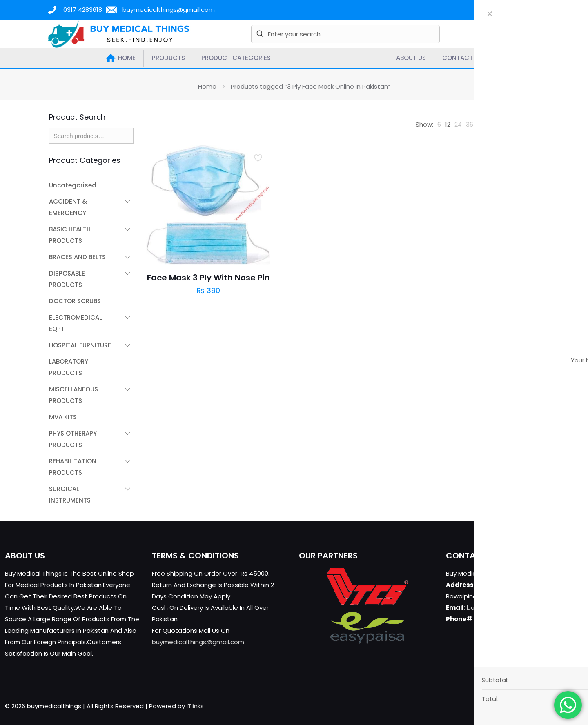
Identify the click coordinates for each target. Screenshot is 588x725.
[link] (439, 125)
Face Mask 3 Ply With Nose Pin (208, 278)
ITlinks (195, 706)
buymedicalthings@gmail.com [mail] (169, 10)
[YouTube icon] (546, 706)
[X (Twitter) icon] (538, 706)
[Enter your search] (346, 34)
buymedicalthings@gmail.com (198, 642)
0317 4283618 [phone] (83, 10)
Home (207, 86)
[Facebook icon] (529, 706)
